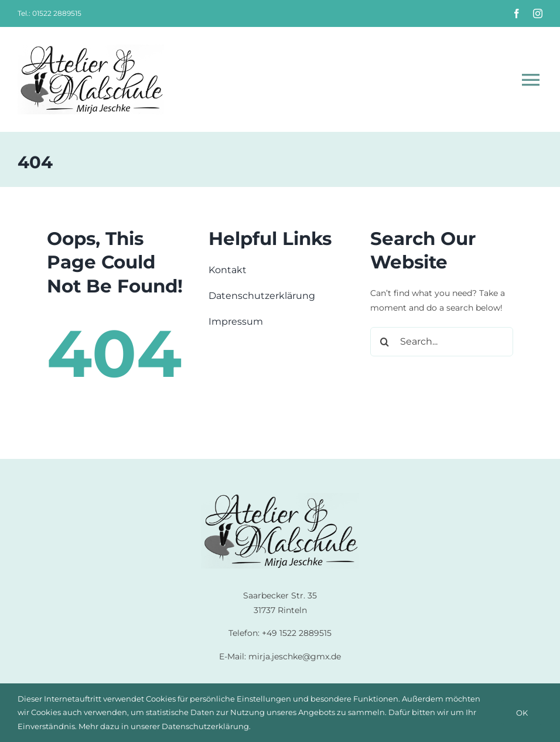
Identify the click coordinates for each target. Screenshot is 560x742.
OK (522, 713)
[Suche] (385, 342)
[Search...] (442, 342)
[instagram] (538, 13)
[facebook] (517, 13)
